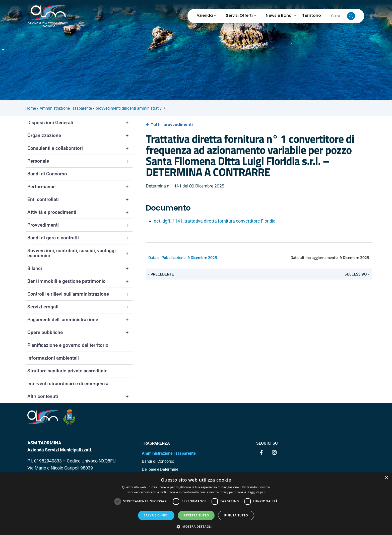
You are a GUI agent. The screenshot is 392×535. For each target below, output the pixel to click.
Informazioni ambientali (53, 358)
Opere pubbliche (80, 332)
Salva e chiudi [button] (156, 515)
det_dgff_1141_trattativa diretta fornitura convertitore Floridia (215, 221)
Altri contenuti (80, 396)
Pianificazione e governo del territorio (68, 345)
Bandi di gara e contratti (80, 238)
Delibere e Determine (160, 469)
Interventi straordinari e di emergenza (68, 384)
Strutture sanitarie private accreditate (67, 371)
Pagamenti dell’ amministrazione (80, 320)
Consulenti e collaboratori (80, 148)
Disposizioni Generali (80, 123)
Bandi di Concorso (47, 174)
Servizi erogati (80, 307)
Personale (80, 161)
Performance (80, 187)
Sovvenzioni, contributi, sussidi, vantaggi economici (80, 253)
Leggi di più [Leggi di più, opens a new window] (256, 492)
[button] (196, 526)
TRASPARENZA (156, 443)
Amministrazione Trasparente (169, 453)
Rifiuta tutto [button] (236, 515)
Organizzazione (80, 136)
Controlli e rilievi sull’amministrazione (80, 294)
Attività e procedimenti (80, 212)
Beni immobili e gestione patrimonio (80, 281)
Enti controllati (80, 199)
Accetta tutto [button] (196, 515)
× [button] (386, 478)
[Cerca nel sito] (351, 16)
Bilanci (80, 269)
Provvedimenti (80, 225)
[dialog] (196, 504)
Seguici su (267, 443)
